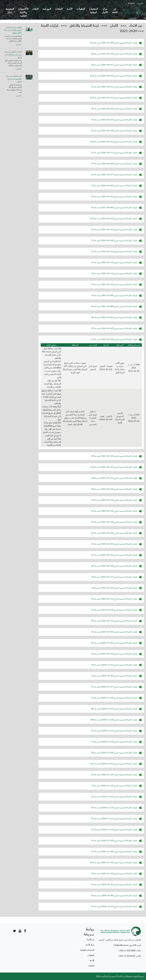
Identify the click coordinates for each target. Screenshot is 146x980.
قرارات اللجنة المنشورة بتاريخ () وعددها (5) (114, 284)
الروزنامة (47, 9)
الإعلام (36, 9)
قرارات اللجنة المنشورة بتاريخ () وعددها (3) (114, 153)
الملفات (59, 9)
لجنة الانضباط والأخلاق (84, 26)
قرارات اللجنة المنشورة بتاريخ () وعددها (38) (113, 720)
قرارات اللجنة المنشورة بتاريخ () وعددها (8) (114, 109)
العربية (140, 3)
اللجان (114, 26)
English (131, 3)
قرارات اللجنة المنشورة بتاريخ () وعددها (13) (113, 43)
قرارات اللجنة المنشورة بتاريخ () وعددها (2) (114, 208)
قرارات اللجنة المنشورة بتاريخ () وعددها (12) (113, 98)
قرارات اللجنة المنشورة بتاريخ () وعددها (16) (113, 863)
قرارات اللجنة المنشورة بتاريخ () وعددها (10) (113, 142)
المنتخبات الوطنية (93, 11)
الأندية (70, 9)
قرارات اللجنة (50, 26)
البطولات (81, 9)
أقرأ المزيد (18, 45)
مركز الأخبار (105, 11)
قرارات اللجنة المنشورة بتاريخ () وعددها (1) (114, 87)
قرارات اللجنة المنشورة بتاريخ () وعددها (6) (114, 65)
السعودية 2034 (10, 11)
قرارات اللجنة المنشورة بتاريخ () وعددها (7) (114, 120)
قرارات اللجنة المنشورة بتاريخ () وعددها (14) (113, 764)
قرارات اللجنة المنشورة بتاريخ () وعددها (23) (113, 76)
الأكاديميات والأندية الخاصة (23, 12)
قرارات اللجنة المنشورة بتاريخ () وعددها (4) (114, 54)
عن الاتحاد (115, 11)
